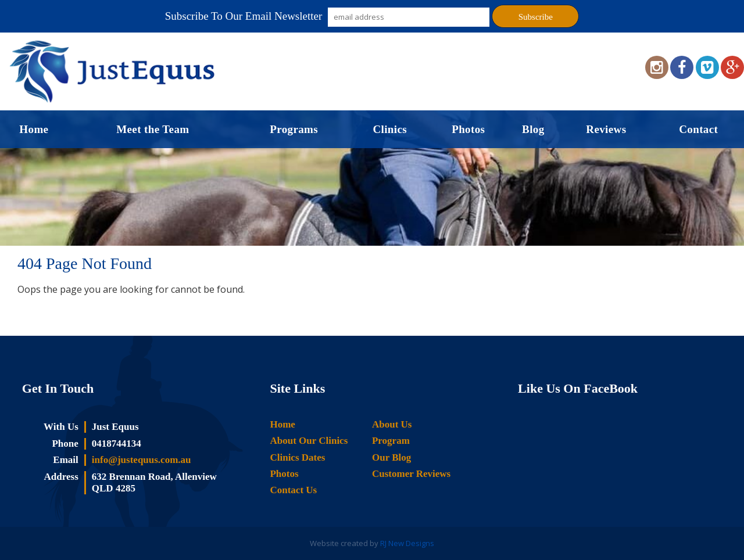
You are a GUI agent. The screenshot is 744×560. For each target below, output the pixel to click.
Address (61, 477)
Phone (65, 444)
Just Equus (115, 427)
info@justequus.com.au (142, 460)
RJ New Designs (407, 543)
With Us (61, 427)
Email (65, 460)
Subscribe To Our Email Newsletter (244, 16)
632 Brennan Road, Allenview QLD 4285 (154, 482)
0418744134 (117, 444)
